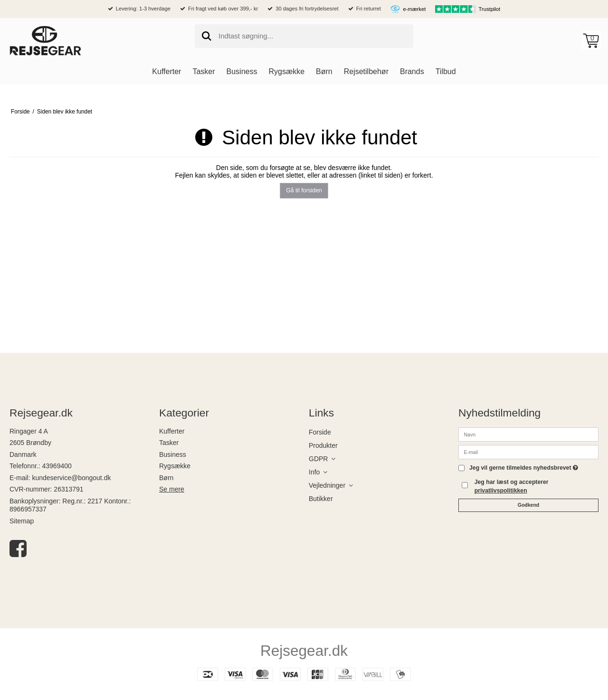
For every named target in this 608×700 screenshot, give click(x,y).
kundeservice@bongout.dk (71, 478)
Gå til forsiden (304, 190)
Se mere (172, 489)
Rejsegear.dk (304, 651)
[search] (304, 36)
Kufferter (172, 431)
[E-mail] (528, 451)
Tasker (169, 443)
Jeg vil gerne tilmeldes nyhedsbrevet (524, 468)
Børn (166, 478)
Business (173, 454)
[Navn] (528, 434)
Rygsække (175, 466)
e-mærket (414, 9)
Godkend (529, 505)
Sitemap (22, 521)
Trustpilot (490, 9)
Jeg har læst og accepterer (512, 486)
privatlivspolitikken (501, 491)
